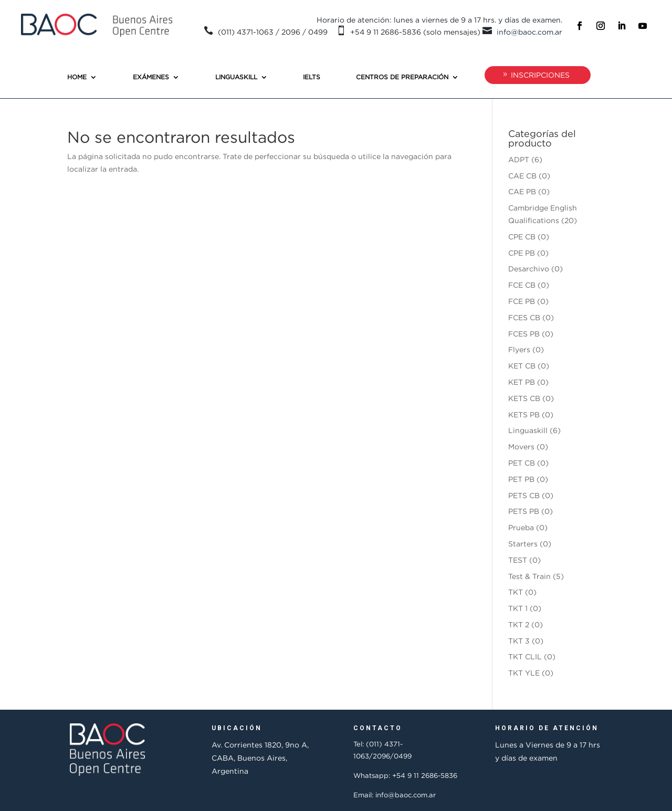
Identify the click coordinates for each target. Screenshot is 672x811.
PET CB (522, 463)
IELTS (312, 77)
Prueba (521, 527)
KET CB (522, 366)
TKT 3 (519, 641)
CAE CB (522, 176)
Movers (521, 446)
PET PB (521, 479)
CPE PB (522, 253)
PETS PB (524, 511)
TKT (516, 592)
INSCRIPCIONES (540, 75)
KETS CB (524, 398)
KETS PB (524, 414)
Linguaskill (236, 77)
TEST (518, 560)
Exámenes (151, 77)
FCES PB (524, 334)
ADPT (519, 159)
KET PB (522, 382)
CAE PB (522, 191)
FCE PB (522, 301)
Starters (523, 544)
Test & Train (529, 576)
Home (77, 77)
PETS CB (524, 495)
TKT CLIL (525, 656)
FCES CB (524, 317)
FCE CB (522, 285)
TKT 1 (518, 608)
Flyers (519, 349)
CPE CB (522, 236)
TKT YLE (524, 673)
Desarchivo (529, 268)
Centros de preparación (402, 77)
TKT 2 (519, 624)
